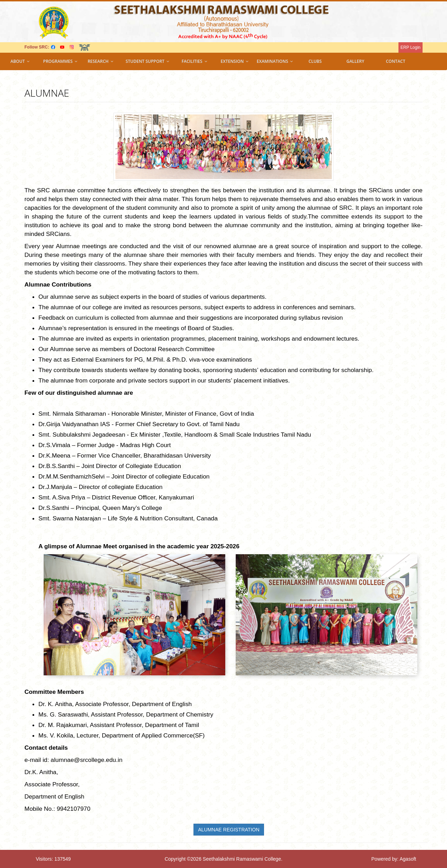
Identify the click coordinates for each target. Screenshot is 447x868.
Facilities (195, 61)
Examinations (275, 61)
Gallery (355, 61)
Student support (148, 61)
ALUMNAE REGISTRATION (229, 830)
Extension (235, 61)
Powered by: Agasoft (394, 859)
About (20, 61)
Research (101, 61)
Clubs (315, 61)
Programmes (60, 61)
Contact (396, 61)
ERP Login (411, 47)
